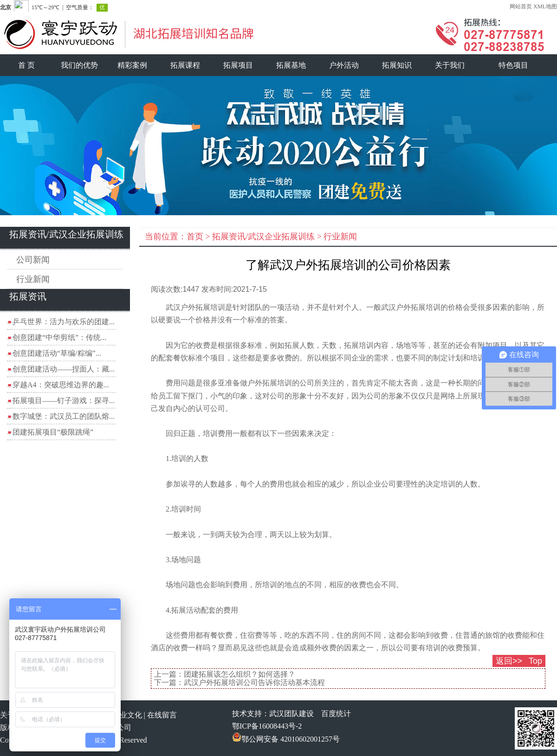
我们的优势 (79, 65)
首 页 (26, 65)
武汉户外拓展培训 (411, 307)
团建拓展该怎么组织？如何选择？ (240, 674)
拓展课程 (185, 65)
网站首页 (521, 6)
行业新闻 (33, 279)
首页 (195, 237)
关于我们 (450, 65)
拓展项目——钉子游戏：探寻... (64, 400)
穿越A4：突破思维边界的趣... (61, 385)
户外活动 (344, 65)
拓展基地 (291, 65)
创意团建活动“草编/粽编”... (57, 353)
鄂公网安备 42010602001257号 (286, 739)
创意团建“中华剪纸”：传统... (59, 337)
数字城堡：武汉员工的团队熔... (64, 416)
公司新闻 (33, 260)
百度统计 (336, 714)
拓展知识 (397, 65)
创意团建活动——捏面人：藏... (64, 369)
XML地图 (545, 6)
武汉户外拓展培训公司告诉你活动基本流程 (254, 682)
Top (535, 661)
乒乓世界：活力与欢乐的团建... (64, 322)
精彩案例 (132, 65)
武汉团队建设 (291, 714)
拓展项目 (238, 65)
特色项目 (513, 65)
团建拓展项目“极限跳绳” (53, 432)
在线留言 (162, 715)
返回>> (509, 661)
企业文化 (127, 715)
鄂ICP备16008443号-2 (267, 726)
